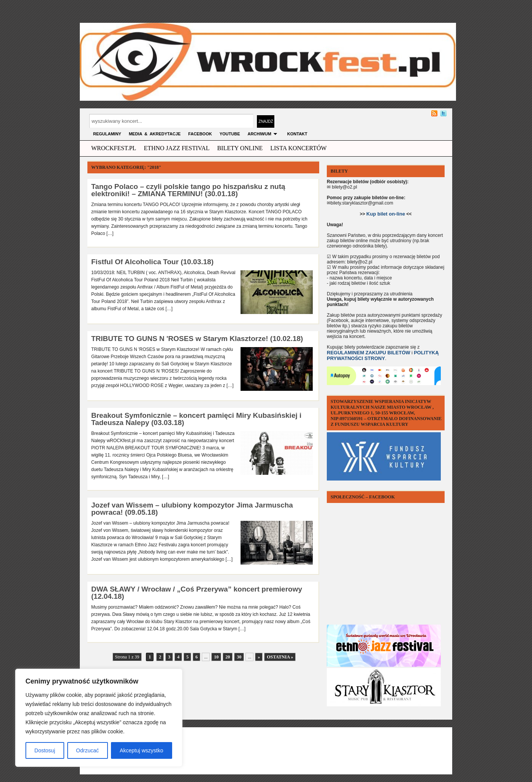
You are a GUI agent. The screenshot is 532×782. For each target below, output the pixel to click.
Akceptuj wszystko (141, 750)
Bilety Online (240, 148)
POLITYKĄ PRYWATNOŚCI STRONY (383, 355)
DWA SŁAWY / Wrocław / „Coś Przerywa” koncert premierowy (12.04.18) (197, 593)
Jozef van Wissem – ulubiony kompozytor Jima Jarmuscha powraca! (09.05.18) (192, 509)
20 (228, 657)
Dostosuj (45, 750)
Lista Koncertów (298, 148)
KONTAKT (297, 134)
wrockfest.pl (114, 148)
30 (239, 657)
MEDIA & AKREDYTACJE (155, 134)
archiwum (263, 134)
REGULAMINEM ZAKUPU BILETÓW (369, 353)
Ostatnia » (280, 657)
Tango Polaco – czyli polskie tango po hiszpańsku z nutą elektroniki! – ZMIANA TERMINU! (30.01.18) (188, 190)
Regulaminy (107, 134)
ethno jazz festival (177, 148)
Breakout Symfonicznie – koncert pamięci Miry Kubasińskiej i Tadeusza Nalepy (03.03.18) (196, 419)
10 (216, 657)
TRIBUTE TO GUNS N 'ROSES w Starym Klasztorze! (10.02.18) (197, 339)
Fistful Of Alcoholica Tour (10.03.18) (152, 262)
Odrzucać (87, 750)
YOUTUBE (230, 134)
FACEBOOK (200, 134)
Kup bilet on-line (386, 214)
